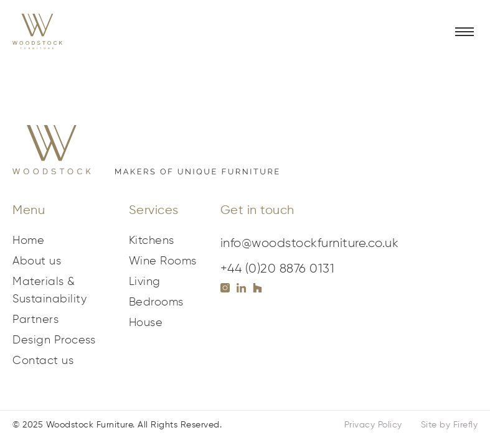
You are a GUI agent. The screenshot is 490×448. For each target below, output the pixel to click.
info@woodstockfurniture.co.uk (310, 243)
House (146, 323)
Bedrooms (156, 302)
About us (37, 261)
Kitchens (152, 241)
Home (28, 241)
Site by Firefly (450, 425)
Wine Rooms (163, 261)
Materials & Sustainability (49, 291)
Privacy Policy (373, 425)
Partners (35, 320)
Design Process (54, 340)
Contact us (43, 361)
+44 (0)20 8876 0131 (278, 269)
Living (145, 282)
